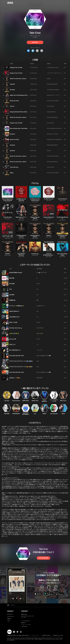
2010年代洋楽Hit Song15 (16, 273)
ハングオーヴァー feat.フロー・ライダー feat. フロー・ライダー (8, 237)
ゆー (37, 278)
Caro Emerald (54, 414)
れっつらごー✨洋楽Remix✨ (17, 306)
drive (11, 289)
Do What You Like (49, 199)
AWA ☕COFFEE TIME (42, 273)
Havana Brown (16, 401)
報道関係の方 (24, 623)
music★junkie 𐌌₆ (41, 306)
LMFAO (44, 414)
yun (37, 295)
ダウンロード (10, 614)
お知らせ (9, 619)
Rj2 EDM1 (12, 295)
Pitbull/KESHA (16, 414)
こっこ (38, 345)
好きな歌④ (12, 284)
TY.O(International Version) (53, 67)
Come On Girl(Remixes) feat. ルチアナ (49, 255)
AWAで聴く (35, 42)
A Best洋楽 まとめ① (14, 317)
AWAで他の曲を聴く (43, 558)
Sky (37, 289)
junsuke (38, 322)
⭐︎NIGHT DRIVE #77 (14, 311)
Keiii (37, 311)
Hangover (13, 134)
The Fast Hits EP (51, 106)
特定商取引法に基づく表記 (58, 635)
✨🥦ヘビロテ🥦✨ (14, 333)
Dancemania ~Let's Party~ (53, 134)
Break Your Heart (14, 101)
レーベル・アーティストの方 (26, 625)
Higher (12, 173)
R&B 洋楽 (12, 278)
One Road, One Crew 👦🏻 (16, 328)
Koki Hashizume (40, 328)
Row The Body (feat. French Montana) (55, 128)
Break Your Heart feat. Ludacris (18, 79)
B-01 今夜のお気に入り (15, 350)
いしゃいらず (39, 350)
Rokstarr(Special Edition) (52, 84)
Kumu (38, 361)
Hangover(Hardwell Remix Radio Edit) (20, 112)
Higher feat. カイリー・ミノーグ (53, 95)
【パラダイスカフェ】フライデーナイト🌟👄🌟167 (21, 367)
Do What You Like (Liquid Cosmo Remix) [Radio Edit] (35, 200)
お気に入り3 (12, 345)
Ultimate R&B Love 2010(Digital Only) (55, 139)
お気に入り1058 (13, 322)
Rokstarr (49, 79)
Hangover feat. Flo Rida (16, 68)
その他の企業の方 (24, 626)
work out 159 (13, 339)
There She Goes (14, 167)
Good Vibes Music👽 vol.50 (16, 356)
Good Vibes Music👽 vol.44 (16, 372)
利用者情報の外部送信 (46, 635)
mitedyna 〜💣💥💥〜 (15, 378)
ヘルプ (9, 621)
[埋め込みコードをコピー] (42, 51)
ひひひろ (38, 339)
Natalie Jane (35, 401)
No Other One (35, 254)
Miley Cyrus (63, 401)
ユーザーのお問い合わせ (26, 621)
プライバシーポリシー (35, 635)
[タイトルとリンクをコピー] (37, 51)
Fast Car (12, 106)
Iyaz (35, 414)
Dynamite (12, 84)
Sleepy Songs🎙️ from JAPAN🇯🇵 (43, 356)
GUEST (38, 284)
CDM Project (26, 401)
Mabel (63, 414)
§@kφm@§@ (40, 378)
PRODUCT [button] (10, 611)
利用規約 (27, 635)
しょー (38, 317)
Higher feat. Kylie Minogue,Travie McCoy (21, 95)
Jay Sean (7, 401)
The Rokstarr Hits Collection (53, 90)
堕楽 (38, 300)
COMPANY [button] (24, 611)
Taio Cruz (13, 605)
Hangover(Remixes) (51, 112)
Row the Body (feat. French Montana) (20, 128)
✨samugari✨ (40, 333)
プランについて (11, 617)
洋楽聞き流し (13, 300)
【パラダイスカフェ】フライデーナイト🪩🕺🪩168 (21, 361)
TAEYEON (7, 414)
